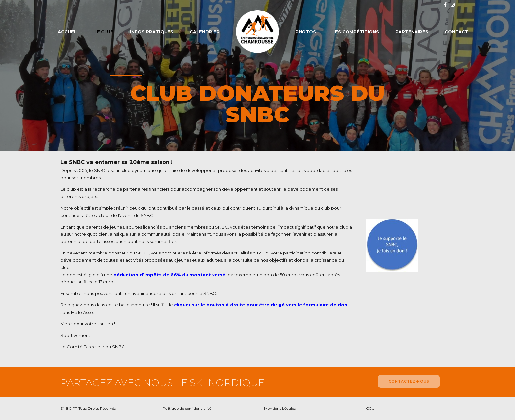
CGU (370, 409)
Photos (306, 32)
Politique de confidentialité (187, 409)
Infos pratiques (152, 32)
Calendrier (205, 32)
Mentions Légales (280, 409)
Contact (457, 32)
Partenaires (412, 32)
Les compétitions (356, 32)
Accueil (68, 32)
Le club (104, 32)
